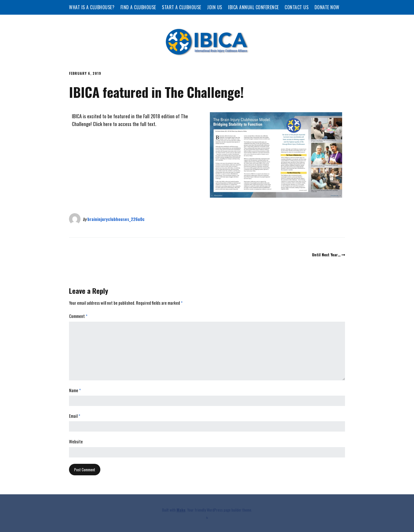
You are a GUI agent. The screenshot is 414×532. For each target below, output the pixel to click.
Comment (78, 316)
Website (76, 441)
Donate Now (327, 7)
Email (75, 416)
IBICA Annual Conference (253, 7)
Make (181, 510)
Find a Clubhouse (138, 7)
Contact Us (297, 7)
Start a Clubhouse (182, 7)
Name (75, 390)
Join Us (215, 7)
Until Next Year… (326, 254)
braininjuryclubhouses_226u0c (116, 219)
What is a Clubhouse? (92, 7)
